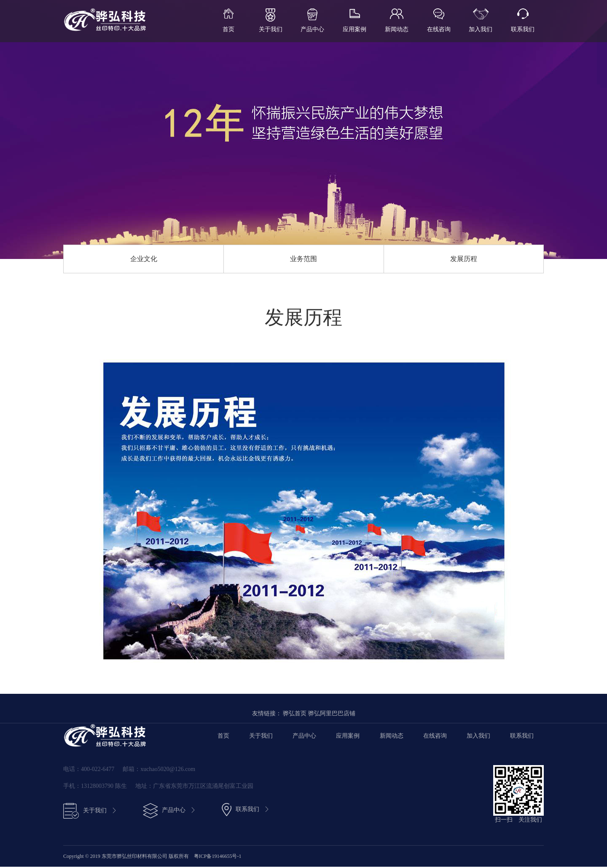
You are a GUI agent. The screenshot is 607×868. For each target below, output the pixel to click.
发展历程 (464, 259)
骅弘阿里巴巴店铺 (332, 715)
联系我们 (523, 29)
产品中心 (312, 29)
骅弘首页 (295, 715)
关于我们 (271, 29)
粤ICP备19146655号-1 (218, 857)
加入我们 (481, 29)
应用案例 (355, 29)
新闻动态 (397, 29)
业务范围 (303, 259)
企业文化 (144, 259)
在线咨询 (439, 29)
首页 (228, 29)
